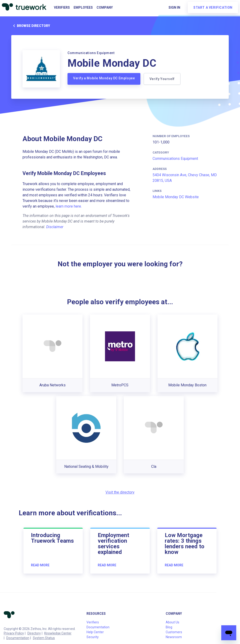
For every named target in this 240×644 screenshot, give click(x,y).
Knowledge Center (58, 633)
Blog (169, 627)
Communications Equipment (175, 159)
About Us (172, 622)
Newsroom (174, 637)
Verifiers (62, 7)
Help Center (95, 632)
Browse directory (31, 26)
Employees (83, 7)
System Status (44, 638)
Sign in (174, 7)
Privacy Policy (14, 633)
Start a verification (213, 7)
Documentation (18, 638)
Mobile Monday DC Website (176, 197)
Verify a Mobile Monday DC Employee (104, 78)
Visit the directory (120, 492)
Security (93, 637)
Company (105, 7)
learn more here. (69, 206)
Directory (34, 633)
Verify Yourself (163, 79)
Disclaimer (55, 227)
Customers (174, 632)
